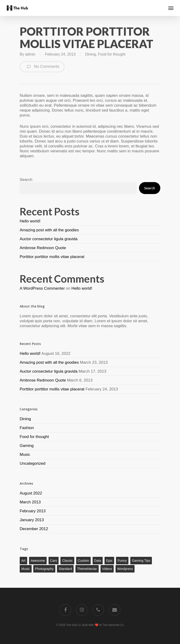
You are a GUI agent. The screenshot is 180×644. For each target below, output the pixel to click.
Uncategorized (33, 463)
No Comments (42, 67)
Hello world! (30, 221)
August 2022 (31, 493)
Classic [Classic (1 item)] (67, 561)
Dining (90, 54)
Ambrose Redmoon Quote (43, 248)
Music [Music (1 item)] (26, 569)
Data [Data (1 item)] (98, 561)
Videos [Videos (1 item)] (107, 569)
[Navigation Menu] (171, 8)
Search (26, 180)
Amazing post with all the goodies (49, 230)
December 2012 (34, 529)
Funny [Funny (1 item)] (122, 561)
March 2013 (30, 502)
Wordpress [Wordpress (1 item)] (125, 569)
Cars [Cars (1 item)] (54, 561)
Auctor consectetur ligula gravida (49, 239)
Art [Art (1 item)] (23, 561)
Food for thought (112, 54)
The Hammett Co (113, 625)
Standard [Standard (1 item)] (65, 569)
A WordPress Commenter (42, 288)
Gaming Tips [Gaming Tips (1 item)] (141, 561)
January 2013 (32, 520)
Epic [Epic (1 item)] (109, 561)
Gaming (27, 446)
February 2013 (33, 511)
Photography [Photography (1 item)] (44, 569)
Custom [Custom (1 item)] (83, 561)
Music (25, 455)
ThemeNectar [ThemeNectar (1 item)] (87, 569)
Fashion (27, 428)
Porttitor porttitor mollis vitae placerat (52, 257)
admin (30, 54)
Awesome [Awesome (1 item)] (38, 561)
